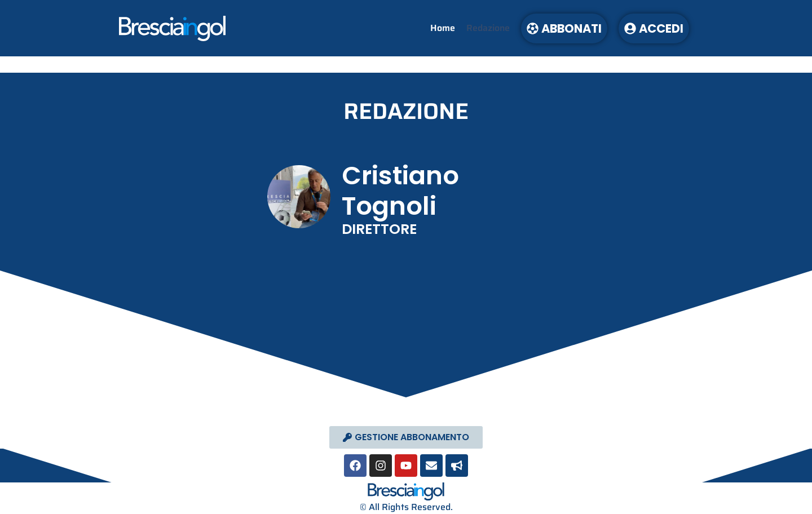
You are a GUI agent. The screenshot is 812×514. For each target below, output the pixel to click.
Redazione (488, 28)
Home (443, 28)
